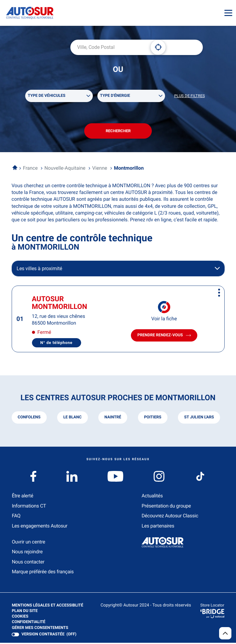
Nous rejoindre (27, 553)
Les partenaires (158, 527)
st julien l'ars (199, 419)
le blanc (72, 419)
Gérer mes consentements (40, 629)
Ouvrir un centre (28, 543)
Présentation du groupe (166, 507)
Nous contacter (28, 563)
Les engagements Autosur (39, 527)
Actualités (152, 497)
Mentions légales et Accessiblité (47, 606)
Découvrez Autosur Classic (170, 517)
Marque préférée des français (43, 573)
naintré (112, 419)
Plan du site (25, 612)
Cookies (20, 618)
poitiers (152, 419)
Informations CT (29, 507)
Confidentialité (28, 623)
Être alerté (22, 497)
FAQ (16, 517)
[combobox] (108, 47)
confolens (29, 419)
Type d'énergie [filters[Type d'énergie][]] (115, 96)
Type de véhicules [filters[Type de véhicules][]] (47, 96)
